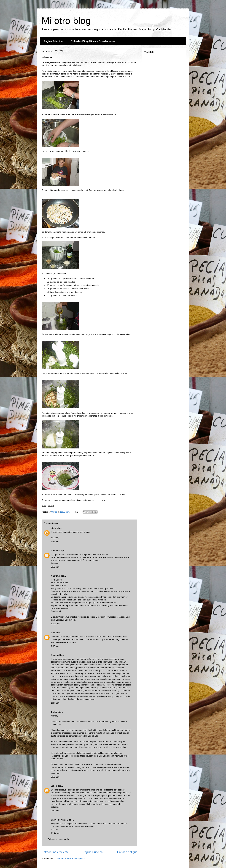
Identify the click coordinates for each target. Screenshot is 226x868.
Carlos (54, 712)
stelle (54, 528)
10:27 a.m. (56, 624)
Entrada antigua (127, 852)
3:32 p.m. (55, 542)
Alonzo (54, 655)
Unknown (56, 551)
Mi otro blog (66, 21)
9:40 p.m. (55, 811)
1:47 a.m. (55, 703)
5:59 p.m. (55, 567)
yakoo (54, 786)
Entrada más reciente (55, 852)
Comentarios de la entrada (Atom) (70, 858)
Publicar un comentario (58, 839)
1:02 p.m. (55, 646)
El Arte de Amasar (60, 820)
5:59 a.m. (55, 777)
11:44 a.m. (56, 833)
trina (53, 633)
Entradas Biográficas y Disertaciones (93, 41)
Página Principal (54, 41)
